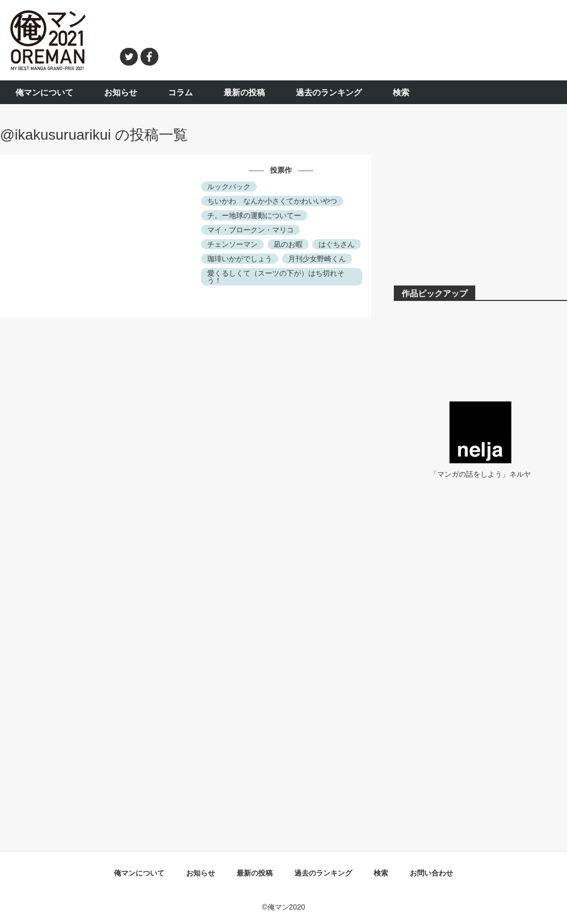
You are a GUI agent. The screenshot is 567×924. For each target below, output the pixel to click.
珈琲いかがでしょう (240, 259)
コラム (180, 93)
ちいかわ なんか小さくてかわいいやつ (272, 201)
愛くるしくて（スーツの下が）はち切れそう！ (276, 277)
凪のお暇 (288, 244)
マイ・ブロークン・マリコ (251, 230)
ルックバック (229, 187)
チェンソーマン (232, 244)
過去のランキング (329, 93)
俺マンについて (44, 93)
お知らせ (121, 93)
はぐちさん (337, 244)
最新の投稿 (244, 93)
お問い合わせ (431, 873)
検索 (401, 93)
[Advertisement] (369, 39)
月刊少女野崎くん (317, 259)
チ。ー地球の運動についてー (254, 215)
